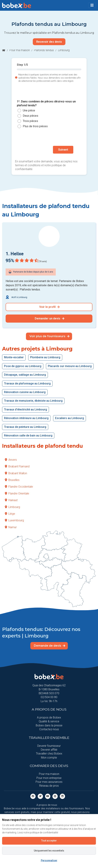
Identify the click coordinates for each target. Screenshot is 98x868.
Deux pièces (31, 116)
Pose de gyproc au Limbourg (23, 366)
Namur (11, 527)
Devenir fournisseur (49, 746)
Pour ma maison (20, 50)
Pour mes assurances (49, 782)
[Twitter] (40, 796)
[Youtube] (48, 796)
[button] (92, 5)
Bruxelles (12, 480)
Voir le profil (49, 307)
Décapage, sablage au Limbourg (25, 375)
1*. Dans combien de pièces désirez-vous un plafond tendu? (46, 103)
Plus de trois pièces (35, 126)
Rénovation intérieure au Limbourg (26, 418)
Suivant (63, 150)
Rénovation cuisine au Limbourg (25, 392)
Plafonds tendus (44, 50)
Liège (10, 514)
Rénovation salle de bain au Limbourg (28, 435)
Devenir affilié (49, 750)
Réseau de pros (49, 786)
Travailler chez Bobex (49, 754)
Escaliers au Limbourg (70, 418)
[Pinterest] (55, 796)
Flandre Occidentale (19, 487)
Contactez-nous (49, 729)
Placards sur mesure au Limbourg (70, 366)
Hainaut (11, 500)
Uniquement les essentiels (49, 851)
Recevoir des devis (49, 42)
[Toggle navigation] (92, 5)
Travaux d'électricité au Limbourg (26, 409)
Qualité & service (49, 721)
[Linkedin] (62, 796)
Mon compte (49, 758)
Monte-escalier (14, 357)
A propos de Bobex (49, 718)
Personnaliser (49, 860)
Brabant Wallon (16, 473)
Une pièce (29, 111)
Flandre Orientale (17, 493)
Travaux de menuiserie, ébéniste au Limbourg (33, 401)
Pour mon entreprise (49, 778)
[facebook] (33, 796)
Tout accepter (49, 841)
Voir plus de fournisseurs (49, 336)
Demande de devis (50, 646)
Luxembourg (14, 520)
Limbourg (12, 507)
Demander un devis (50, 318)
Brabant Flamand (17, 466)
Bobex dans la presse (49, 725)
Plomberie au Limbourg (45, 357)
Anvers (11, 460)
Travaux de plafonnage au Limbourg (27, 383)
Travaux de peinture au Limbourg (25, 427)
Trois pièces (30, 121)
